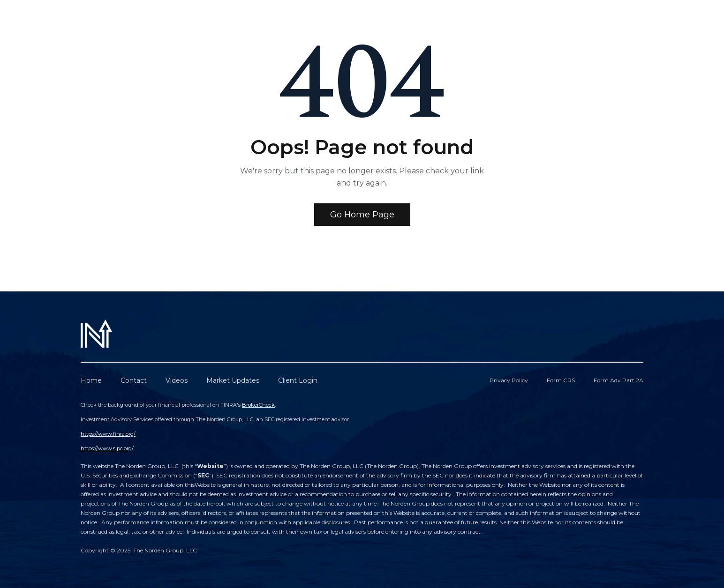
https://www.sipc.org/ (107, 448)
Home (91, 380)
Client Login (298, 380)
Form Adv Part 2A (618, 380)
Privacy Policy (509, 380)
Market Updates (233, 380)
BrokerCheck (258, 405)
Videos (177, 380)
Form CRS (561, 380)
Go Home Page (362, 215)
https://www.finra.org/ (108, 434)
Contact (134, 380)
